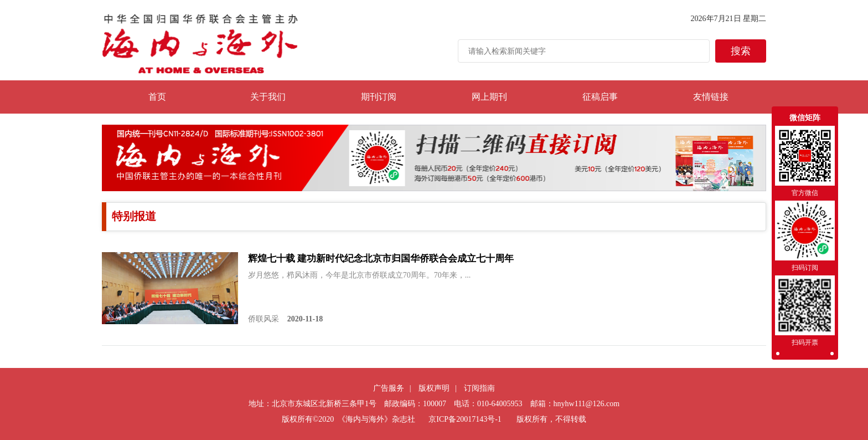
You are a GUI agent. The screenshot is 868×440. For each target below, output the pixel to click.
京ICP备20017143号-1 (465, 419)
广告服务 (389, 388)
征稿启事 (600, 97)
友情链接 (711, 97)
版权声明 (434, 388)
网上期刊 (489, 97)
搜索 (741, 51)
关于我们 (268, 97)
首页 (157, 97)
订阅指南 (479, 388)
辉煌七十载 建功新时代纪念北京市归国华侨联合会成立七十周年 (381, 259)
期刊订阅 (379, 97)
